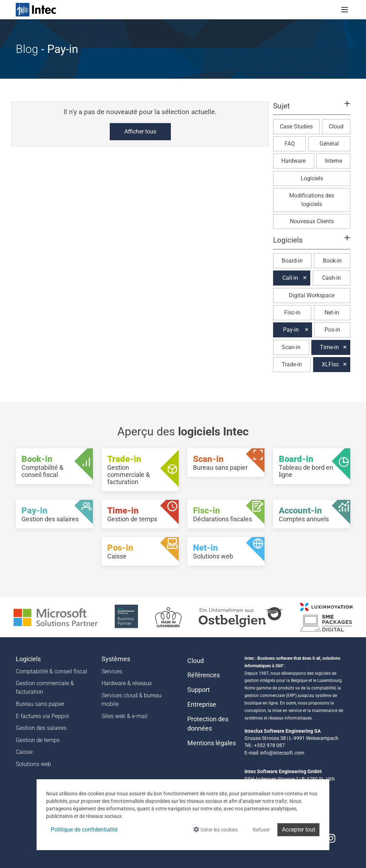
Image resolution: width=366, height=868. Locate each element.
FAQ (290, 144)
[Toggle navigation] (345, 10)
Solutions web (33, 764)
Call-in (290, 278)
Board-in (292, 261)
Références (204, 675)
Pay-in (291, 330)
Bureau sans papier (40, 704)
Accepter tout (299, 830)
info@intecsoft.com (282, 753)
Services (112, 671)
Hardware (293, 161)
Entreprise (202, 704)
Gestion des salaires (41, 728)
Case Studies (296, 126)
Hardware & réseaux (127, 683)
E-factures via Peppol (42, 716)
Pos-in (332, 330)
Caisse (24, 752)
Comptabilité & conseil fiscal (51, 671)
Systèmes (116, 659)
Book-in (332, 261)
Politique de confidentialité (84, 830)
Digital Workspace (312, 295)
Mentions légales (212, 743)
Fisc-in (292, 313)
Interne (333, 161)
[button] (312, 109)
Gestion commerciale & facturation (45, 687)
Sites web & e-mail (125, 716)
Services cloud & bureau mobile (132, 700)
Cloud (336, 126)
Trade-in (292, 364)
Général (329, 144)
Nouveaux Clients (312, 221)
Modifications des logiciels (312, 200)
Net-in (332, 313)
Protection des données (208, 724)
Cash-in (332, 278)
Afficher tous (140, 131)
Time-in (329, 347)
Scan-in (291, 347)
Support (199, 690)
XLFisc (330, 364)
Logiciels (312, 178)
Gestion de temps (38, 740)
